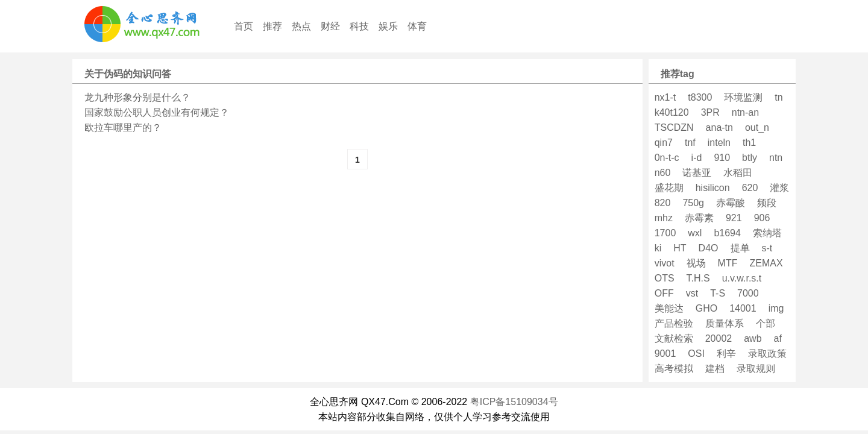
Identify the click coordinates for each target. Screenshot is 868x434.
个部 (766, 323)
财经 (330, 26)
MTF (728, 263)
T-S (718, 293)
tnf (690, 143)
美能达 (669, 308)
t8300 (700, 97)
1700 (665, 233)
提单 (740, 248)
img (776, 308)
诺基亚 (697, 173)
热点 (301, 26)
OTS (665, 278)
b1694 (727, 233)
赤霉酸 (731, 203)
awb (753, 338)
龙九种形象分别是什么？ (137, 97)
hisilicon (713, 188)
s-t (767, 248)
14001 (743, 308)
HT (680, 248)
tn (778, 97)
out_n (757, 127)
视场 (696, 263)
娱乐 (388, 26)
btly (750, 158)
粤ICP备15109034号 (514, 402)
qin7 (664, 143)
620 (750, 188)
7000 (748, 293)
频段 (767, 203)
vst (692, 293)
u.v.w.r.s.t (742, 278)
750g (693, 203)
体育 (417, 26)
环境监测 (743, 97)
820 (663, 203)
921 (734, 218)
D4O (709, 248)
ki (658, 248)
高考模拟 (674, 369)
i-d (697, 158)
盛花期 (669, 188)
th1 (749, 143)
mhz (664, 218)
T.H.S (698, 278)
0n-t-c (667, 158)
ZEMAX (766, 263)
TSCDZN (674, 127)
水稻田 (738, 173)
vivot (665, 263)
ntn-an (745, 112)
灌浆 (779, 188)
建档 (715, 369)
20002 (719, 338)
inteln (719, 143)
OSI (696, 354)
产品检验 (674, 323)
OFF (664, 293)
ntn (776, 158)
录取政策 (767, 354)
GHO (706, 308)
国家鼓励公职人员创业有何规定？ (157, 112)
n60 (663, 173)
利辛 (726, 354)
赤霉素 (699, 218)
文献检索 (674, 338)
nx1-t (665, 97)
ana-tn (719, 127)
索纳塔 (767, 233)
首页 (244, 26)
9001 (665, 354)
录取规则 (756, 369)
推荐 (272, 26)
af (778, 338)
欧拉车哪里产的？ (123, 127)
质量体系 (725, 323)
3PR (710, 112)
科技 (359, 26)
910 (722, 158)
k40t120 (672, 112)
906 (762, 218)
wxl (695, 233)
